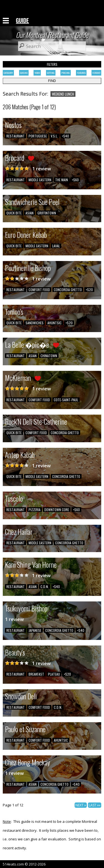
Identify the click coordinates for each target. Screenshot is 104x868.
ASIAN (30, 213)
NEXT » (81, 805)
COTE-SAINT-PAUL (66, 400)
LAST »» (95, 805)
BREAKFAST (36, 674)
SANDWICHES (35, 323)
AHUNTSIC (54, 323)
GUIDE (22, 20)
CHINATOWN (49, 356)
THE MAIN (62, 180)
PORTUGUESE (38, 136)
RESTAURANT (16, 136)
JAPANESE (35, 630)
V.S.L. (54, 136)
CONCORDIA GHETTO (68, 290)
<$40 (65, 136)
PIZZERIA (35, 510)
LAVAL (56, 246)
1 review (42, 169)
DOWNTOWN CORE (57, 510)
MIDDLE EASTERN (40, 180)
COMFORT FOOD (39, 290)
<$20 (89, 290)
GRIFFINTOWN (47, 213)
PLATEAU (54, 674)
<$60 (75, 180)
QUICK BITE (14, 213)
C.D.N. (45, 587)
